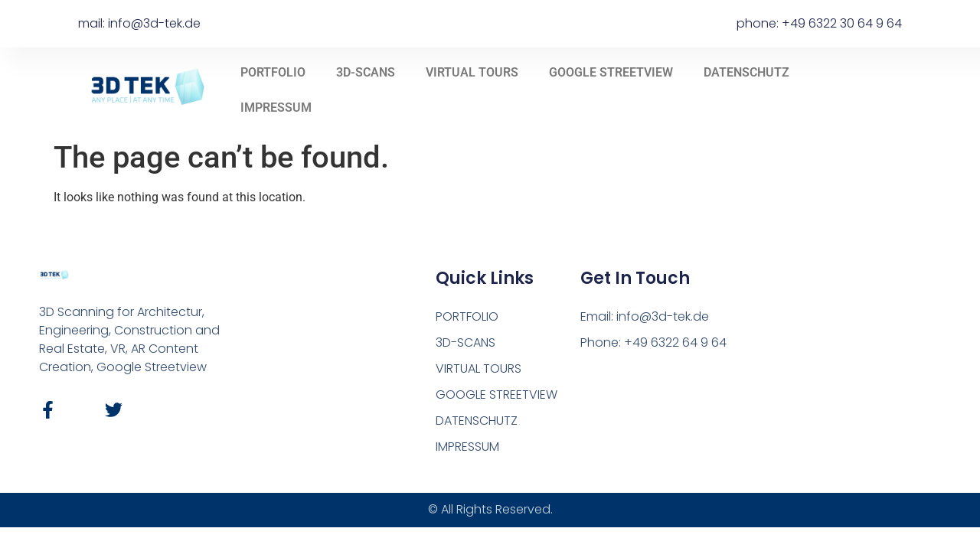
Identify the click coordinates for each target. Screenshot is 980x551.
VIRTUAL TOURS (472, 72)
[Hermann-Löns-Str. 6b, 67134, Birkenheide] (832, 362)
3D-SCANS (366, 72)
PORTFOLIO (273, 72)
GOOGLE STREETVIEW (611, 72)
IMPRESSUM (276, 108)
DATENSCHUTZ (746, 72)
